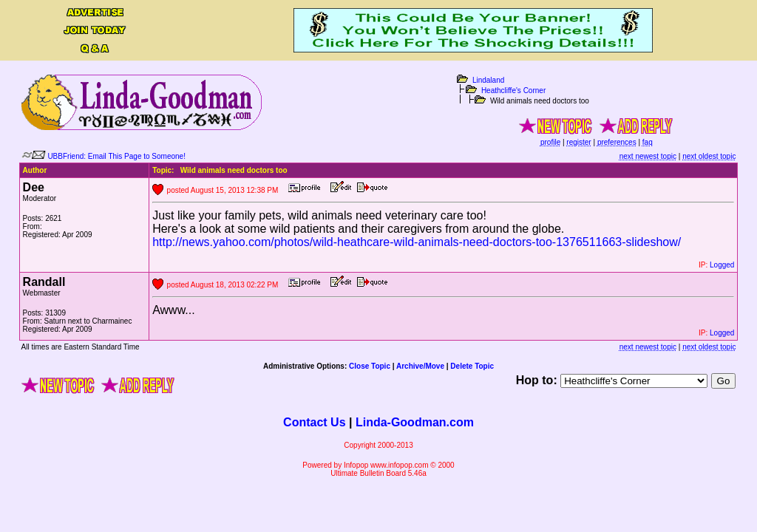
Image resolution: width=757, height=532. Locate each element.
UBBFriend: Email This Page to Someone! (116, 156)
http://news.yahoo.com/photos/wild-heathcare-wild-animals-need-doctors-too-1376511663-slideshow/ (417, 242)
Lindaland (488, 80)
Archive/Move (420, 366)
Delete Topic (472, 366)
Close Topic (370, 366)
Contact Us (314, 422)
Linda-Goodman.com (415, 422)
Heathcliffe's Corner (513, 91)
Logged (722, 265)
